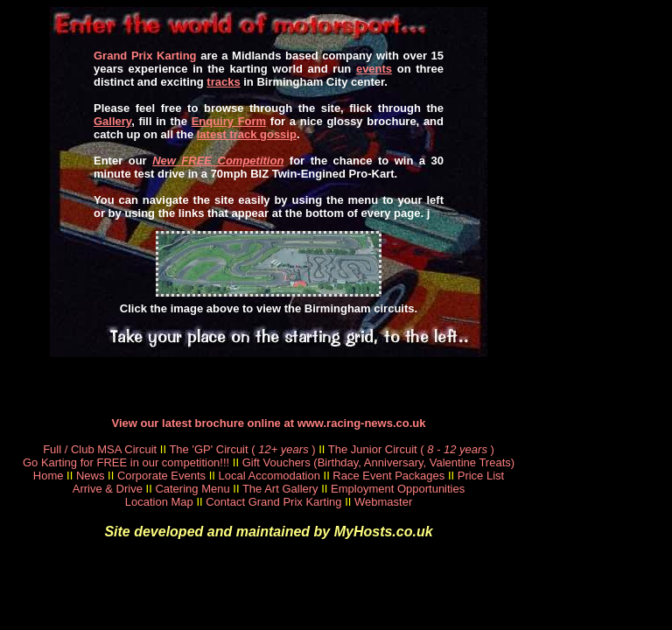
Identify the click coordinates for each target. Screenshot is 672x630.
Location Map (159, 502)
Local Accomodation (269, 476)
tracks (223, 82)
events (374, 69)
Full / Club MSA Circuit (100, 449)
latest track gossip (247, 134)
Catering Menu (192, 489)
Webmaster (383, 502)
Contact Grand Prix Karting (273, 502)
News (91, 476)
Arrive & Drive (108, 489)
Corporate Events (161, 476)
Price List (481, 476)
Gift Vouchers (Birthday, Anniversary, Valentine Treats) (378, 462)
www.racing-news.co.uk (362, 423)
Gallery (112, 121)
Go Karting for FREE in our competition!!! (126, 462)
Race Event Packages (388, 476)
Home (49, 476)
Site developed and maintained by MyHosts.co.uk (268, 532)
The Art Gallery (280, 489)
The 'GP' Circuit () (242, 449)
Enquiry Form (229, 121)
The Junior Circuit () (411, 449)
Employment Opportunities (398, 489)
